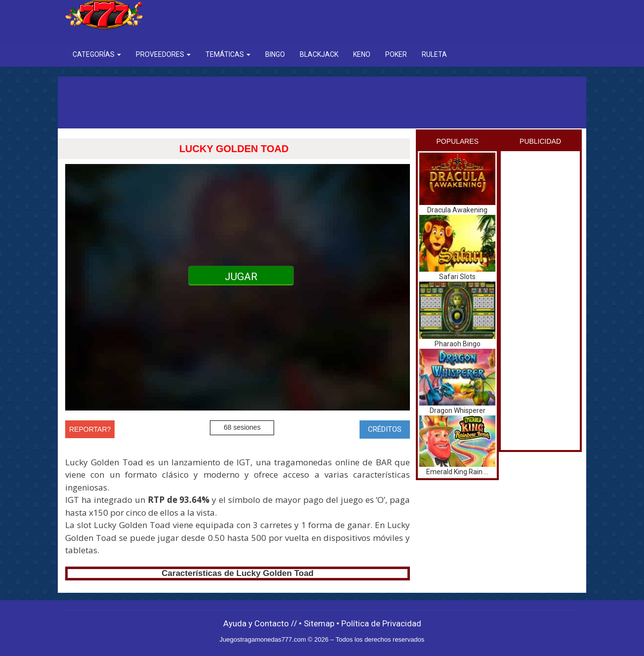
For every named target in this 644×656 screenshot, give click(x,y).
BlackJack (319, 54)
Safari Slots (457, 277)
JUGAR (241, 277)
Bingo (275, 54)
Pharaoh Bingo (458, 344)
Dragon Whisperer (458, 410)
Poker (396, 54)
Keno (362, 54)
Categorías (97, 54)
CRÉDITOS (385, 429)
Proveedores (163, 54)
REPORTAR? (90, 429)
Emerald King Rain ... (457, 472)
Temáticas (228, 54)
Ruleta (434, 54)
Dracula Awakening (457, 210)
